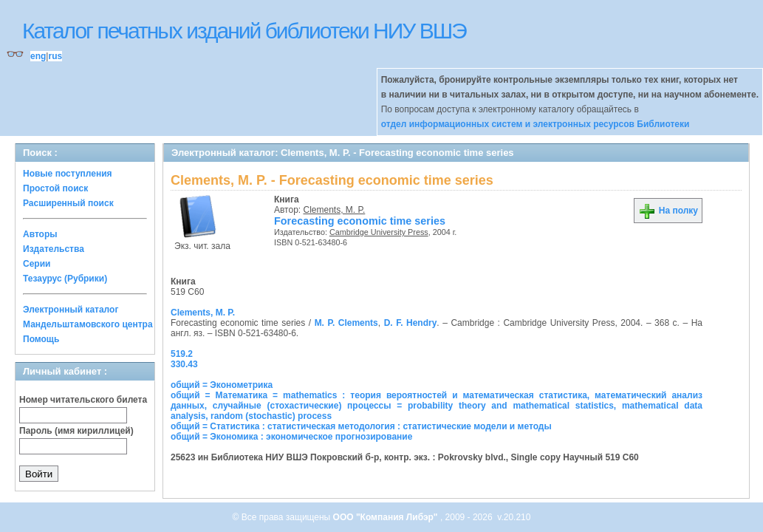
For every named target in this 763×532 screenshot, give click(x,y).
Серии (37, 264)
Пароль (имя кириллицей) (76, 431)
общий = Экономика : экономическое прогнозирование (291, 437)
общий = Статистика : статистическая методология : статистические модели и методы (361, 426)
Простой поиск (55, 188)
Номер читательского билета (83, 400)
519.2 (182, 354)
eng (38, 56)
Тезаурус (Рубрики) (65, 279)
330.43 (184, 364)
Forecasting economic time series (360, 221)
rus (55, 56)
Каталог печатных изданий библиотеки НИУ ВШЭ (244, 31)
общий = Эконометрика (222, 385)
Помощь (41, 339)
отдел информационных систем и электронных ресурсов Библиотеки (536, 124)
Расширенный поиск (68, 203)
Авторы (40, 234)
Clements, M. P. (335, 210)
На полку (668, 211)
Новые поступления (68, 174)
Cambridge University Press (379, 232)
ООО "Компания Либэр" (387, 517)
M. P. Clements (346, 323)
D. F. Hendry (411, 323)
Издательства (54, 249)
